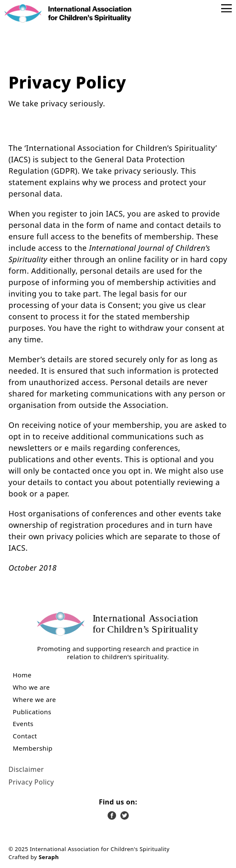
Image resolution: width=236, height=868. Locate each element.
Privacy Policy (31, 782)
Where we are (34, 700)
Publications (32, 712)
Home (22, 675)
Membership (33, 748)
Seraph (49, 857)
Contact (25, 736)
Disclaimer (26, 769)
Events (23, 724)
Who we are (31, 687)
